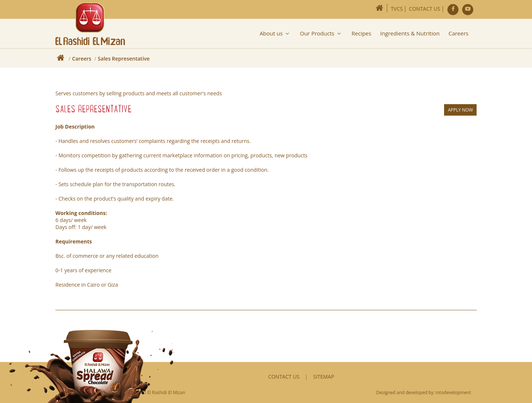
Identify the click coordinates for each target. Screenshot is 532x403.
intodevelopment (453, 392)
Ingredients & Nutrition (410, 33)
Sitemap (323, 377)
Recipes (362, 33)
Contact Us (425, 9)
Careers (458, 33)
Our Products (321, 33)
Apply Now (460, 110)
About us (275, 33)
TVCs (397, 9)
